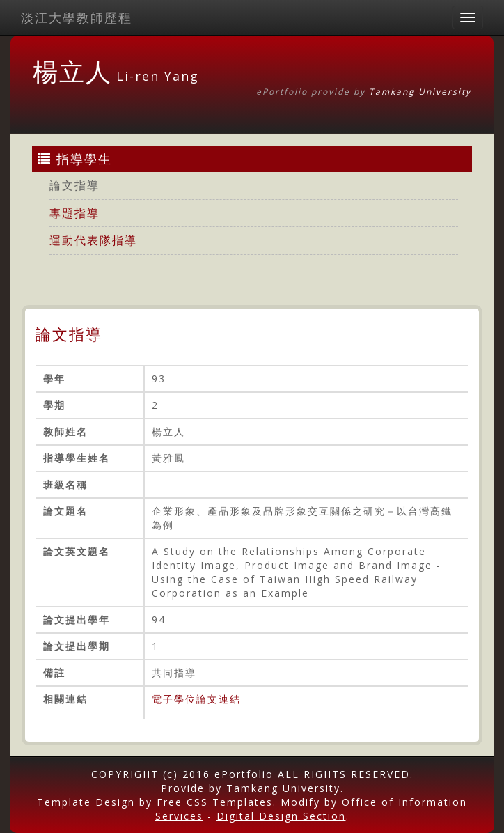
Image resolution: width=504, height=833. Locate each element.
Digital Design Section (281, 816)
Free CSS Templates (215, 802)
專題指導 (74, 213)
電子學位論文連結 (196, 699)
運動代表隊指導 (93, 240)
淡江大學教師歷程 (77, 17)
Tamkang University (420, 92)
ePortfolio (244, 774)
